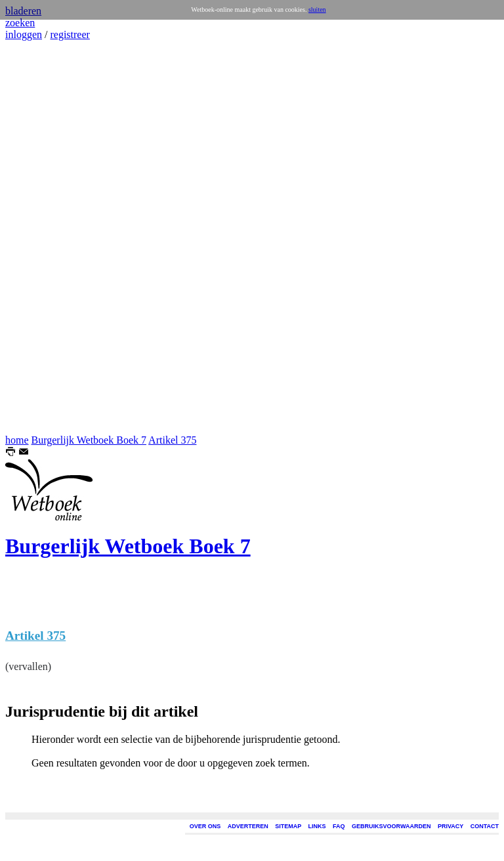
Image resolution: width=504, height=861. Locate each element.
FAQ (339, 826)
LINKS (317, 826)
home (17, 440)
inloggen (24, 34)
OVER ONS (205, 826)
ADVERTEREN (248, 826)
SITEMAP (288, 826)
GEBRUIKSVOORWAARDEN (391, 826)
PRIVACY (451, 826)
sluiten (317, 10)
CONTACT (485, 826)
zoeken (20, 23)
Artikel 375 (172, 440)
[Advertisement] (45, 238)
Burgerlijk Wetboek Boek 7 (89, 440)
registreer (70, 34)
